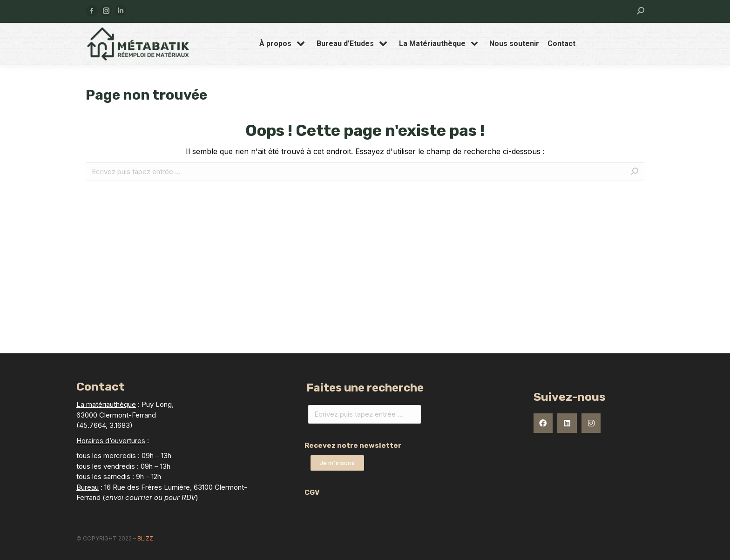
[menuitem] (284, 44)
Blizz (145, 538)
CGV (312, 493)
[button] (337, 463)
